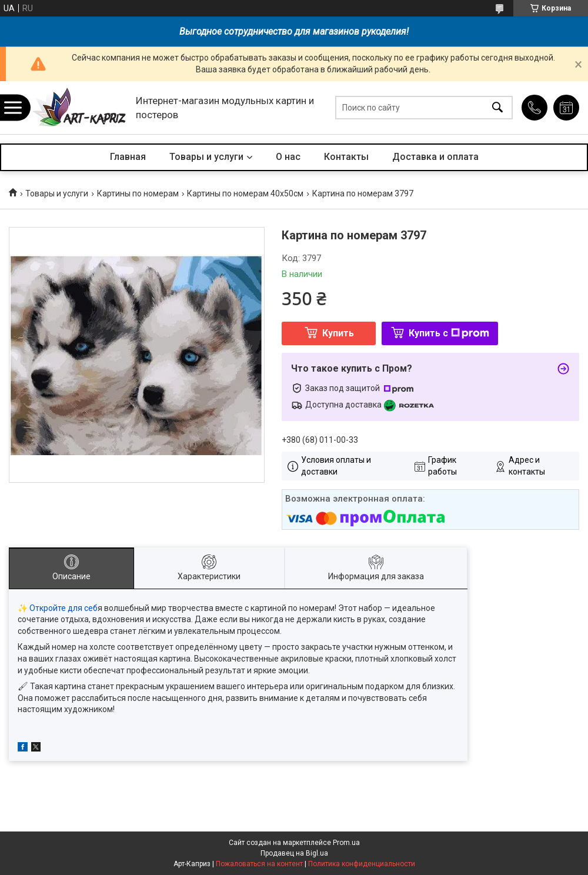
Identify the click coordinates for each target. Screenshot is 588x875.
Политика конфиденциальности (362, 864)
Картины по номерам (138, 193)
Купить (338, 333)
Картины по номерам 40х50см (245, 193)
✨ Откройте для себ (58, 608)
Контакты (346, 157)
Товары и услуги (206, 157)
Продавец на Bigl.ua (294, 853)
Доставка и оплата (435, 157)
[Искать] (497, 108)
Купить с (449, 333)
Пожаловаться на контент (259, 864)
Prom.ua (346, 843)
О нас (288, 157)
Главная (128, 157)
